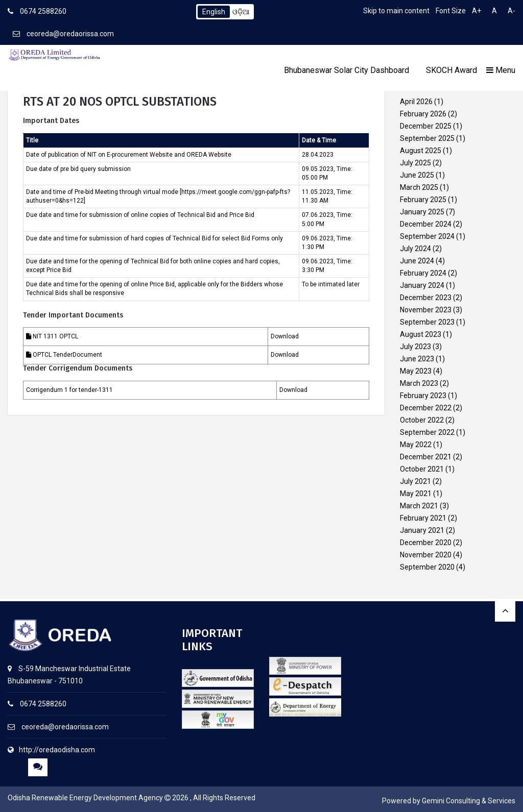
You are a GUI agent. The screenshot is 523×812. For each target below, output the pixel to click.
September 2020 (427, 567)
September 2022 (427, 432)
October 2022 (422, 420)
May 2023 (416, 371)
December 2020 (426, 543)
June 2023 (417, 359)
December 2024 (426, 224)
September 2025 (427, 138)
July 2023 (415, 347)
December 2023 (426, 298)
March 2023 (419, 383)
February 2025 (423, 200)
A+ (477, 11)
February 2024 (423, 273)
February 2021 (423, 518)
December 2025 (426, 126)
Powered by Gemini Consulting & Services (449, 801)
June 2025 (417, 175)
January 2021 (422, 530)
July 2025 (415, 163)
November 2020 (426, 555)
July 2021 (415, 481)
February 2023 (423, 396)
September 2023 (427, 322)
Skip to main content (396, 11)
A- (512, 11)
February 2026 (423, 114)
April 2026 (416, 102)
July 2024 (415, 249)
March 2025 (419, 187)
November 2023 (426, 310)
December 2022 (426, 408)
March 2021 (419, 506)
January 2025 (422, 212)
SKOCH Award (451, 70)
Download (285, 336)
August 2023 (421, 334)
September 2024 (427, 236)
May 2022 (416, 445)
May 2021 (416, 494)
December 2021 (426, 457)
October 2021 (422, 469)
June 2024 (417, 261)
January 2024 (422, 285)
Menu (501, 70)
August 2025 (421, 151)
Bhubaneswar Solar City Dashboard (347, 70)
